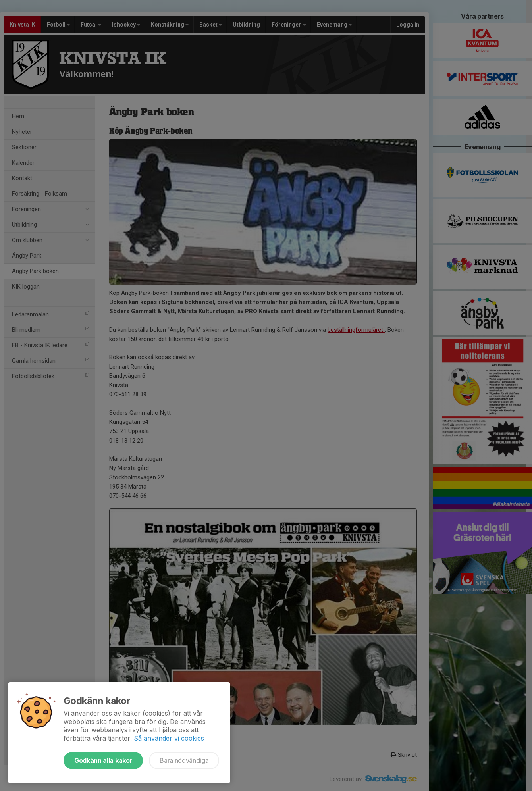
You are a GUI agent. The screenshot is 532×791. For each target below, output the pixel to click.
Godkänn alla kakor (103, 760)
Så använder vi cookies (169, 738)
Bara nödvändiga (184, 760)
